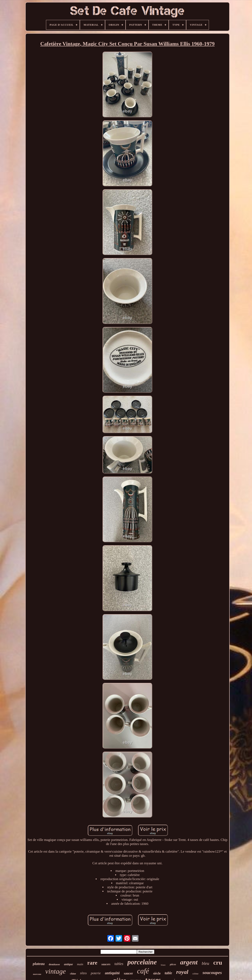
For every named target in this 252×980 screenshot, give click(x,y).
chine (73, 974)
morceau (37, 974)
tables (119, 964)
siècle (157, 973)
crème (195, 974)
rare (92, 963)
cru (218, 962)
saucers (106, 964)
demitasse (54, 964)
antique (69, 964)
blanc (163, 965)
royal (182, 972)
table (168, 973)
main (80, 964)
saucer (128, 973)
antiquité (112, 973)
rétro (83, 973)
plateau (39, 964)
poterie (96, 973)
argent (189, 962)
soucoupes (212, 973)
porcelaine (142, 962)
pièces (173, 964)
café (143, 971)
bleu (205, 963)
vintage (56, 971)
